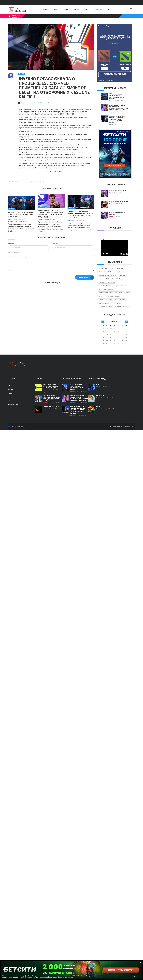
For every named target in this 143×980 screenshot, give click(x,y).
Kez (100, 289)
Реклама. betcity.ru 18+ (106, 26)
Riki (98, 385)
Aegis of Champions (120, 286)
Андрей (23, 103)
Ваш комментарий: (14, 253)
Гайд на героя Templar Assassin (117, 214)
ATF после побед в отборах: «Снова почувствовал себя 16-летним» (21, 215)
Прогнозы (77, 10)
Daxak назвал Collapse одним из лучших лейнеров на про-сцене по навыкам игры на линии (50, 214)
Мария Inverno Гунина (23, 182)
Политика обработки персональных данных (123, 426)
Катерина (45, 390)
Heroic (128, 293)
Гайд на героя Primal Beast (119, 202)
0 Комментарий (44, 103)
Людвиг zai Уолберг (114, 296)
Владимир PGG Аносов (105, 300)
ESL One (40, 182)
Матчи (110, 10)
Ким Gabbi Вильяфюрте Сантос (107, 275)
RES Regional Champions (106, 303)
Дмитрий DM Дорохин (118, 279)
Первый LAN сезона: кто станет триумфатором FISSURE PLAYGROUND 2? (51, 386)
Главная (45, 10)
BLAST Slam (102, 296)
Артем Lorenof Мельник (110, 289)
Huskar (99, 407)
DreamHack (122, 275)
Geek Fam (118, 303)
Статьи (87, 10)
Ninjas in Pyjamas (120, 300)
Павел (111, 193)
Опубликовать (86, 277)
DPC (107, 279)
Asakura (101, 279)
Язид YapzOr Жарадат (117, 268)
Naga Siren (100, 396)
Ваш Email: (56, 244)
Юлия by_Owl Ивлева (120, 272)
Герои (66, 10)
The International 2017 (105, 272)
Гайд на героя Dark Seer (117, 191)
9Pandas (12, 182)
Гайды (10, 397)
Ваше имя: (11, 244)
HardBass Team (103, 268)
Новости (56, 10)
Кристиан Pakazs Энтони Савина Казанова (111, 293)
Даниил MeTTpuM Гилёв (105, 307)
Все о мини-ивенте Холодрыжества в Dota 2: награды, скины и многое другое (52, 398)
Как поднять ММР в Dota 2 (51, 407)
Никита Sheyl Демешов (105, 286)
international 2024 (13, 405)
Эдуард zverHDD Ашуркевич (107, 282)
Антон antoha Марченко (122, 307)
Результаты (99, 10)
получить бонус (115, 74)
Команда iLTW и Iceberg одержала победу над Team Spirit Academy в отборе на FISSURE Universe (80, 215)
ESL (34, 182)
